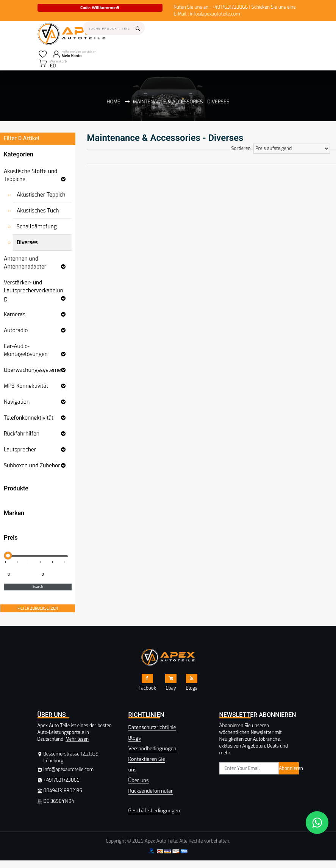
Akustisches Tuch (38, 211)
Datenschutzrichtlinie (152, 727)
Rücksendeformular (151, 791)
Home (114, 102)
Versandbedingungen (152, 749)
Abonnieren (289, 768)
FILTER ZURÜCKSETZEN (38, 608)
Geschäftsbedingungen (154, 811)
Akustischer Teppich (41, 195)
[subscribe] (249, 768)
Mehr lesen (77, 739)
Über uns (139, 780)
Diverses (27, 243)
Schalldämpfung (37, 227)
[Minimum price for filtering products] (20, 575)
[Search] (114, 28)
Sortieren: (241, 148)
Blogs (135, 738)
